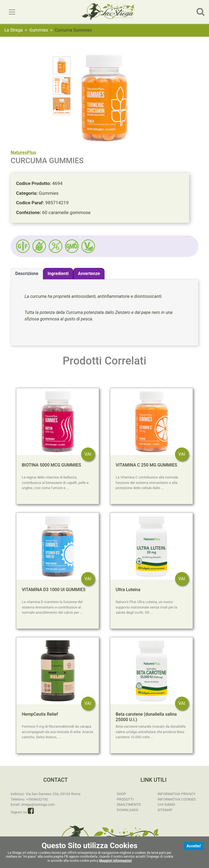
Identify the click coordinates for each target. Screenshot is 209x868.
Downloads (127, 810)
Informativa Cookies (177, 799)
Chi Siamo (166, 804)
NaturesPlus (23, 152)
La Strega (13, 30)
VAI (88, 454)
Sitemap (165, 810)
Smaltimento (129, 804)
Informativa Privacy (176, 794)
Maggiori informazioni (116, 861)
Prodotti (125, 799)
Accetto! (194, 846)
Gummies (39, 30)
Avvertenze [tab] (89, 274)
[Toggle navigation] (12, 12)
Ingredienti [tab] (58, 274)
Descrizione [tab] (27, 274)
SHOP (121, 794)
